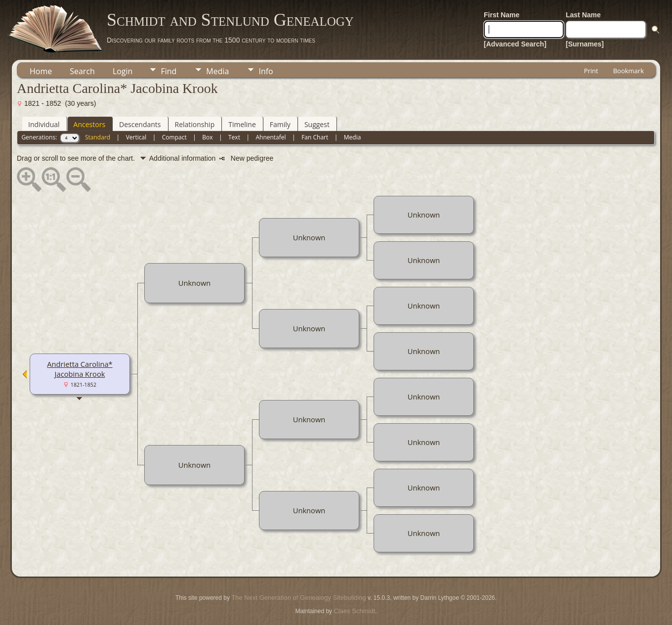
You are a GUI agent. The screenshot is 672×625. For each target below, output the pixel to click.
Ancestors (89, 124)
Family (280, 124)
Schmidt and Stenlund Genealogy (230, 20)
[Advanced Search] (515, 44)
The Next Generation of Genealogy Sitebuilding (298, 598)
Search (82, 71)
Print (591, 71)
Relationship (195, 124)
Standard (98, 137)
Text (234, 137)
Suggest (317, 124)
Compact (174, 137)
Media (217, 71)
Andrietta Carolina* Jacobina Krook (80, 369)
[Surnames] (585, 44)
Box (207, 137)
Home (41, 71)
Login (123, 71)
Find (168, 71)
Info (266, 71)
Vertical (136, 137)
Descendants (140, 124)
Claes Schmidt (354, 611)
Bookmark (629, 71)
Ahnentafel (271, 137)
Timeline (242, 124)
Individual (44, 124)
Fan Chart (315, 137)
